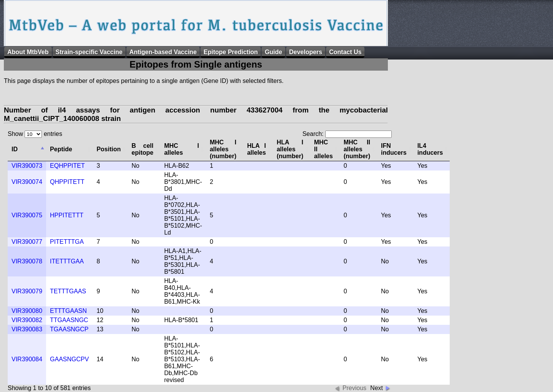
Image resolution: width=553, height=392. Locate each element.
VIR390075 (27, 215)
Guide (273, 52)
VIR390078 (27, 261)
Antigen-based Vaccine (163, 52)
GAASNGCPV (69, 359)
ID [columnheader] (15, 149)
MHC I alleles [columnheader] (181, 149)
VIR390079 (27, 291)
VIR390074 (27, 182)
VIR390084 (27, 359)
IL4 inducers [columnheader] (430, 149)
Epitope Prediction (231, 52)
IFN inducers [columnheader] (394, 149)
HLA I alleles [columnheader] (256, 149)
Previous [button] (354, 388)
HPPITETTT (67, 215)
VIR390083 (27, 329)
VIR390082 (27, 320)
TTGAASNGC (69, 320)
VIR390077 (27, 242)
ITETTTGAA (67, 261)
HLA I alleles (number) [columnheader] (290, 149)
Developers (306, 52)
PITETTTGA (67, 242)
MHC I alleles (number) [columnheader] (223, 149)
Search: (347, 134)
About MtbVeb (28, 52)
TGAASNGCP (69, 329)
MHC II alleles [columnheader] (324, 149)
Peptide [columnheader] (61, 149)
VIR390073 (27, 166)
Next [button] (377, 388)
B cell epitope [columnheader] (143, 149)
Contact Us (345, 52)
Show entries (35, 134)
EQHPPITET (67, 166)
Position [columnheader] (108, 149)
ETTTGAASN (68, 311)
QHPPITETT (67, 182)
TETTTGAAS (68, 291)
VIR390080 (27, 311)
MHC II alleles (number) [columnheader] (357, 149)
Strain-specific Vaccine (89, 52)
